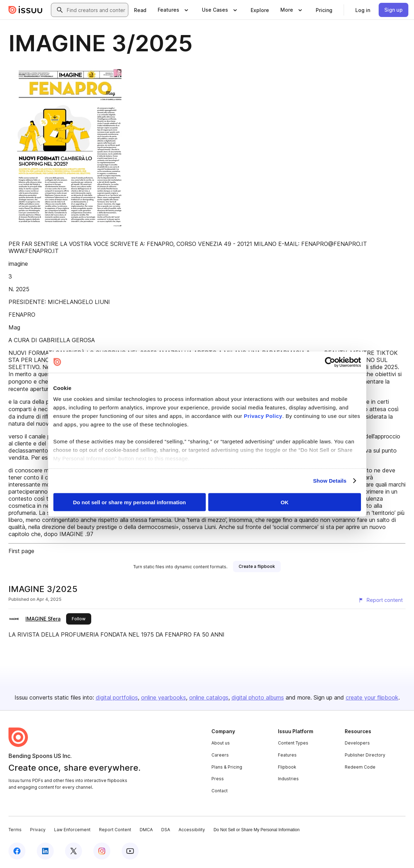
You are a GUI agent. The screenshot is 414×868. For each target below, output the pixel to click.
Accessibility (192, 830)
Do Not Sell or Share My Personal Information (256, 830)
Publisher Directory (365, 755)
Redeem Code (360, 767)
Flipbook (287, 767)
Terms (15, 830)
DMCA (146, 830)
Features (287, 755)
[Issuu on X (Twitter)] (74, 851)
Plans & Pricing (227, 767)
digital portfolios (117, 697)
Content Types (293, 743)
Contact (220, 791)
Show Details (330, 481)
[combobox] (96, 10)
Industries (288, 779)
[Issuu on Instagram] (102, 851)
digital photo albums (258, 697)
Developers (357, 743)
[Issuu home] (25, 10)
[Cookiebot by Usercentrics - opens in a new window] (330, 362)
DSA (166, 830)
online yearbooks (164, 697)
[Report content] (380, 600)
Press (218, 779)
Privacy (38, 830)
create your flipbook (372, 697)
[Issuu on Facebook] (17, 851)
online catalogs (209, 697)
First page (21, 551)
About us (221, 743)
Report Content (115, 830)
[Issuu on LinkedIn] (45, 851)
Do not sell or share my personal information (130, 502)
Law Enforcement (72, 830)
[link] (140, 10)
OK (285, 502)
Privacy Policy (263, 416)
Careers (220, 755)
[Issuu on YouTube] (130, 851)
